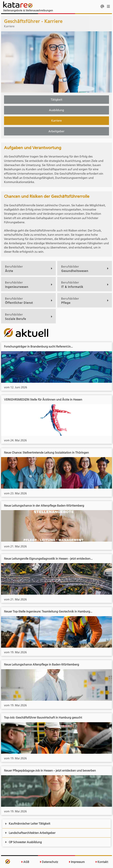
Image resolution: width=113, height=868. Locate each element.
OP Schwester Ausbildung (23, 842)
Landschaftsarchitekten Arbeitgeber (30, 833)
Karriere (56, 121)
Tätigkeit (56, 100)
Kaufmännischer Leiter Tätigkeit (28, 824)
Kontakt (102, 862)
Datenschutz (49, 862)
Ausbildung (56, 110)
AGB (25, 862)
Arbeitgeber (56, 131)
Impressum (77, 862)
